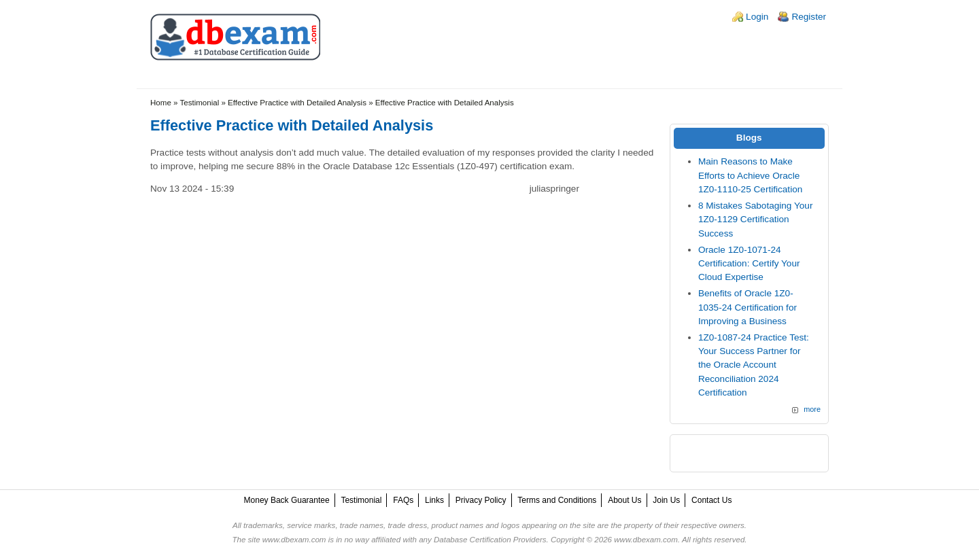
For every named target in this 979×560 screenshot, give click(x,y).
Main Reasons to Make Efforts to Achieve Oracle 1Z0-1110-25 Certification (750, 175)
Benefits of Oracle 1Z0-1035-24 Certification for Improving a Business (748, 307)
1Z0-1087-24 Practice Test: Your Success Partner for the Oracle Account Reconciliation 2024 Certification (754, 365)
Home (161, 103)
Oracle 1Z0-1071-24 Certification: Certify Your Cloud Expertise (749, 264)
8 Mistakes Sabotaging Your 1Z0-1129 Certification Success (756, 220)
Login (757, 17)
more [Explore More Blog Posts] (812, 409)
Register (809, 17)
